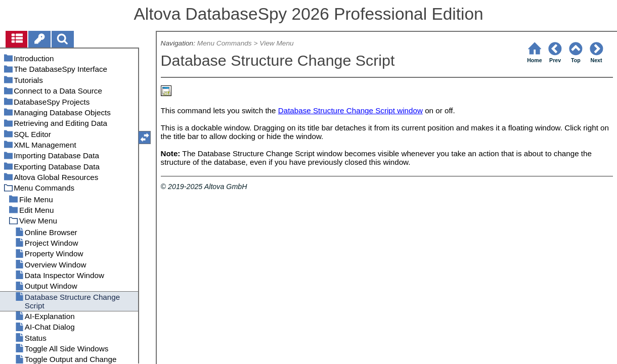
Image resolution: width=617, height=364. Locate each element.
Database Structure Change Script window (350, 110)
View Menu (276, 43)
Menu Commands (225, 43)
